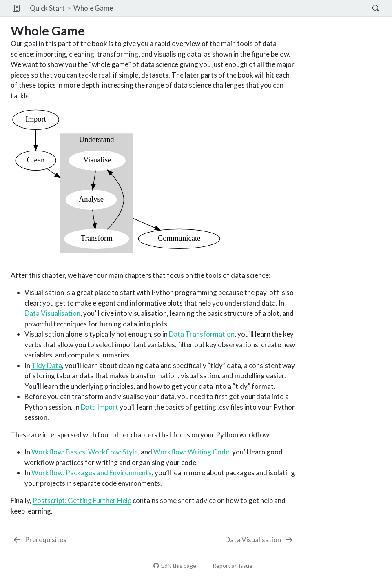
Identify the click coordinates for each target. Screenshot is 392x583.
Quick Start (47, 8)
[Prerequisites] (40, 540)
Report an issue (229, 566)
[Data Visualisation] (260, 540)
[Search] (369, 8)
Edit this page (175, 566)
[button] (16, 8)
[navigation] (243, 8)
